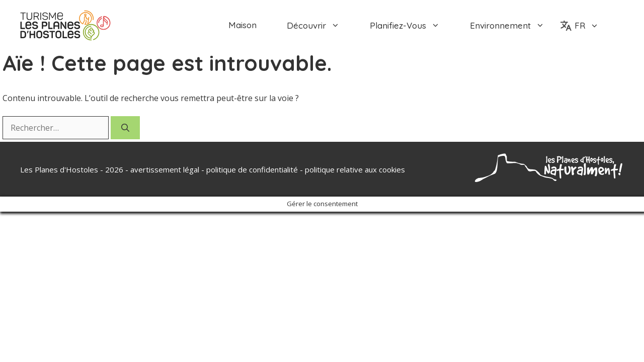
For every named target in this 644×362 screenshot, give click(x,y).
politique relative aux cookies (355, 169)
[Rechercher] (125, 128)
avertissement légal (165, 169)
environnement (515, 25)
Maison (243, 25)
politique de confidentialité (252, 169)
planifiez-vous (412, 25)
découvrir (321, 25)
